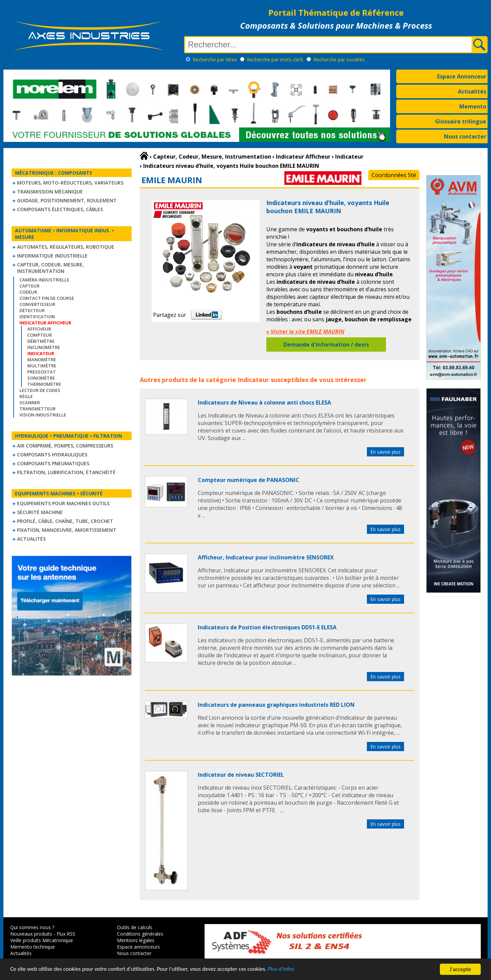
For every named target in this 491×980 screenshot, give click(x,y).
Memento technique (33, 947)
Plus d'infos (282, 970)
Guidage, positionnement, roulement (67, 200)
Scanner (30, 403)
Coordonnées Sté (394, 175)
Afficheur (39, 329)
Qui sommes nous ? (32, 927)
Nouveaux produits (31, 934)
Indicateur (253, 380)
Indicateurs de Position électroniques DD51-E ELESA (267, 627)
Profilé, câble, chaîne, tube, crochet (65, 521)
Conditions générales (140, 934)
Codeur (28, 292)
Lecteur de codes (40, 390)
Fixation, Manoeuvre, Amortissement (67, 530)
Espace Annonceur (462, 76)
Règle (26, 396)
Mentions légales (136, 940)
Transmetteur (38, 409)
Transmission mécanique (50, 192)
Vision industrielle (43, 415)
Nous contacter (465, 136)
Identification (37, 317)
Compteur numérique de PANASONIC (249, 480)
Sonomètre (41, 378)
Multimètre (42, 366)
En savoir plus (385, 452)
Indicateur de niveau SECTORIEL (241, 775)
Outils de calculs (135, 927)
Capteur (29, 286)
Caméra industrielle (44, 280)
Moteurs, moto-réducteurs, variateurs (70, 183)
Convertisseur (37, 304)
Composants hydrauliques (52, 455)
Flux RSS (66, 934)
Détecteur (32, 310)
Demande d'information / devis (326, 345)
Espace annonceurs (138, 947)
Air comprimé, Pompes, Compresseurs (65, 446)
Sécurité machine (40, 512)
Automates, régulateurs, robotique (66, 247)
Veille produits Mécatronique (42, 940)
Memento (473, 106)
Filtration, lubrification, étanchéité (66, 472)
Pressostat (42, 372)
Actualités (472, 91)
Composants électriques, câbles (60, 209)
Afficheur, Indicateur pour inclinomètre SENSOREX (266, 557)
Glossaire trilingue (461, 121)
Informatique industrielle (52, 256)
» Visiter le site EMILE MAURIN (305, 332)
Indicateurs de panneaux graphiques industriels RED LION (276, 705)
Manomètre (42, 360)
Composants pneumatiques (53, 463)
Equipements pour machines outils (63, 503)
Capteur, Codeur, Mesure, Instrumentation (50, 268)
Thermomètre (44, 384)
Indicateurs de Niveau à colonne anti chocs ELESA (264, 403)
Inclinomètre (44, 347)
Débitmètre (41, 341)
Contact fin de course (47, 298)
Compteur (40, 335)
